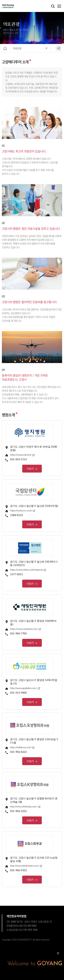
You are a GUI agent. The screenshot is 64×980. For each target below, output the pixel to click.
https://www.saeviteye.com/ (24, 629)
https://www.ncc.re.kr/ (21, 511)
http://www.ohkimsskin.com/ (24, 866)
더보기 (30, 469)
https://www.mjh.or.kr (21, 455)
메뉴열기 (59, 6)
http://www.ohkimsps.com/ (24, 807)
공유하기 (59, 48)
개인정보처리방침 (16, 916)
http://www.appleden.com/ (23, 688)
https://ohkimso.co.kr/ (21, 747)
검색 (53, 6)
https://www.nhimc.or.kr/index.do (27, 570)
